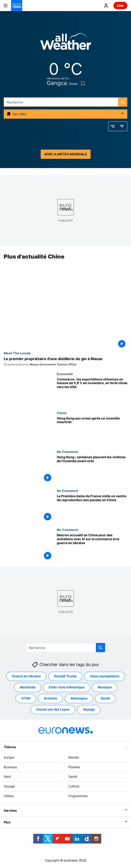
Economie (65, 374)
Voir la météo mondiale (66, 154)
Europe (9, 757)
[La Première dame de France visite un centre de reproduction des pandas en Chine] (92, 508)
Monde (74, 757)
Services (10, 810)
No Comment (67, 452)
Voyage (9, 786)
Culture (74, 786)
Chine (62, 413)
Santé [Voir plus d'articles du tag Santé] (105, 698)
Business (10, 767)
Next (7, 777)
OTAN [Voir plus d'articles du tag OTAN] (26, 698)
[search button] (123, 102)
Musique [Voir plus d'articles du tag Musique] (105, 687)
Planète (74, 767)
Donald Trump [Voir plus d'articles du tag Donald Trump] (65, 676)
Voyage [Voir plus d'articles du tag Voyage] (89, 710)
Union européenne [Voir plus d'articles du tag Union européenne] (105, 676)
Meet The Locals (17, 353)
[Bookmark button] (82, 83)
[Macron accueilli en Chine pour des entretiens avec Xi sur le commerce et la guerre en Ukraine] (92, 547)
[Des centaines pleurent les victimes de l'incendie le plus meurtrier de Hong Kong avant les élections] (92, 469)
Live (120, 5)
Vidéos (9, 796)
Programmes (78, 796)
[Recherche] (65, 102)
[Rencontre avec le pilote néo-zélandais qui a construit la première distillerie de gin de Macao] (65, 362)
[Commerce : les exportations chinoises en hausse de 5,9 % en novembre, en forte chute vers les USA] (92, 391)
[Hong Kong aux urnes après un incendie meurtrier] (92, 430)
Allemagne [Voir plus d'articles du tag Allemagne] (79, 698)
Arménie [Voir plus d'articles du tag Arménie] (50, 698)
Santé (73, 777)
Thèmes (10, 747)
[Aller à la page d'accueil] (17, 6)
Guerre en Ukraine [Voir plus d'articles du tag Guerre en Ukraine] (26, 676)
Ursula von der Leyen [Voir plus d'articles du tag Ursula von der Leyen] (53, 710)
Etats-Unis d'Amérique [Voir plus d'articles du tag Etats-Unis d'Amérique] (67, 687)
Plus (7, 822)
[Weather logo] (66, 43)
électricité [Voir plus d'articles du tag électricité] (27, 687)
